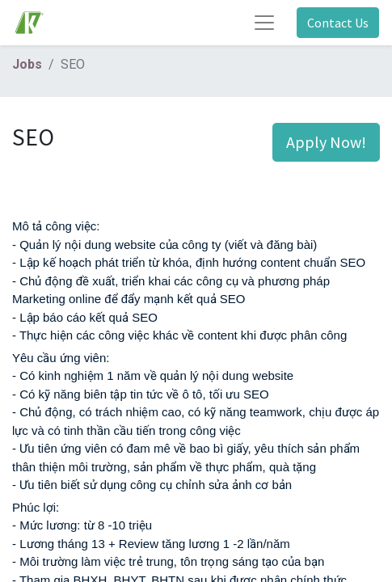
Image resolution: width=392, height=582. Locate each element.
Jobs (27, 64)
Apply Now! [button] (326, 142)
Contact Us (338, 23)
